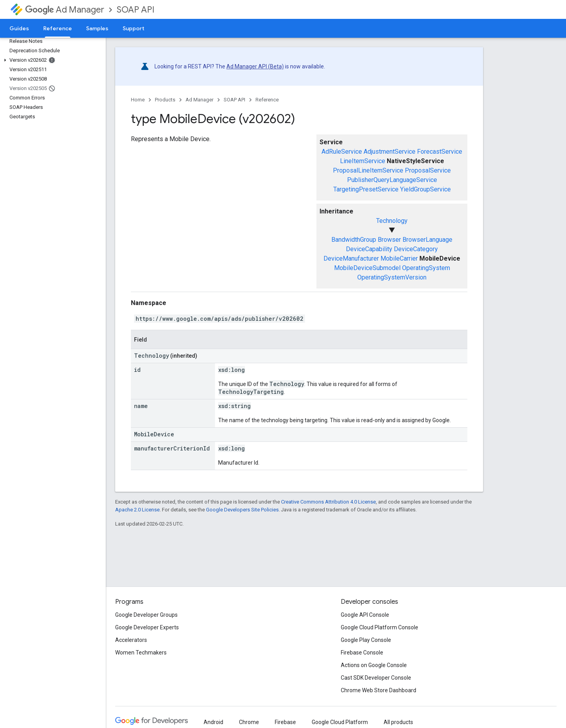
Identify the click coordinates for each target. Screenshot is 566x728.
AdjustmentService (390, 152)
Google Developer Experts (147, 627)
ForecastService (440, 152)
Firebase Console (362, 653)
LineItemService (363, 161)
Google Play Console (366, 640)
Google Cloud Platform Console (379, 627)
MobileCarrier (399, 258)
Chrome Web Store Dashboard (379, 690)
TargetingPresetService (366, 189)
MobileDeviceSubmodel (367, 268)
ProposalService (428, 170)
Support (133, 28)
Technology (392, 221)
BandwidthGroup (354, 240)
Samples (97, 28)
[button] (51, 60)
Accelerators (131, 640)
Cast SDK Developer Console (376, 678)
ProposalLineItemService (368, 170)
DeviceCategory (416, 249)
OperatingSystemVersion (392, 277)
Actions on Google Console (374, 665)
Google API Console (365, 615)
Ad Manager (65, 10)
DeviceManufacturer (351, 258)
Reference (267, 100)
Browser (389, 240)
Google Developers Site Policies (242, 510)
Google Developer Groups (146, 615)
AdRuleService (342, 152)
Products (165, 100)
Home (138, 100)
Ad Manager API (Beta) (255, 66)
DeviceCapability (369, 249)
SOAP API (136, 10)
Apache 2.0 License (137, 510)
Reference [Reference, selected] (58, 28)
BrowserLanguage (427, 240)
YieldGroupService (425, 189)
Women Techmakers (141, 653)
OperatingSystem (426, 268)
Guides (19, 28)
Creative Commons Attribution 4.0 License (328, 502)
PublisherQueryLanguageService (392, 180)
